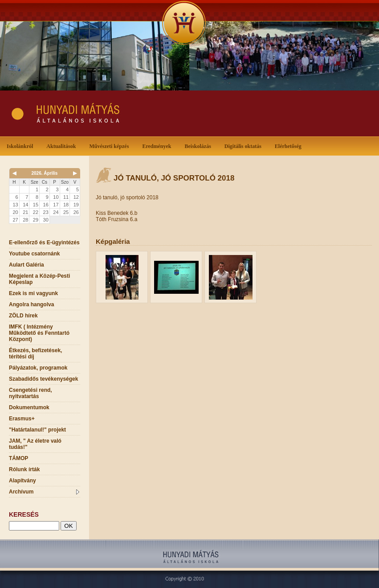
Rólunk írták (24, 469)
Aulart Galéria (26, 265)
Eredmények (158, 146)
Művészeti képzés (111, 146)
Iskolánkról (22, 146)
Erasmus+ (22, 419)
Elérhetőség (288, 146)
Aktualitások (63, 146)
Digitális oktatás (243, 146)
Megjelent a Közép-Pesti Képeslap (39, 279)
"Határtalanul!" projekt (37, 430)
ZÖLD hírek (23, 316)
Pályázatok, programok (38, 368)
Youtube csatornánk (34, 254)
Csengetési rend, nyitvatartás (31, 393)
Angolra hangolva (31, 304)
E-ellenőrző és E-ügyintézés (44, 243)
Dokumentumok (29, 407)
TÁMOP (18, 458)
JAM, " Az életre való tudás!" (35, 444)
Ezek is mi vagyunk (33, 293)
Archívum (44, 492)
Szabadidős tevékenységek (43, 379)
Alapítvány (22, 481)
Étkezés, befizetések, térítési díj (35, 354)
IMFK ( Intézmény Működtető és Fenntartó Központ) (39, 333)
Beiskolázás (199, 146)
